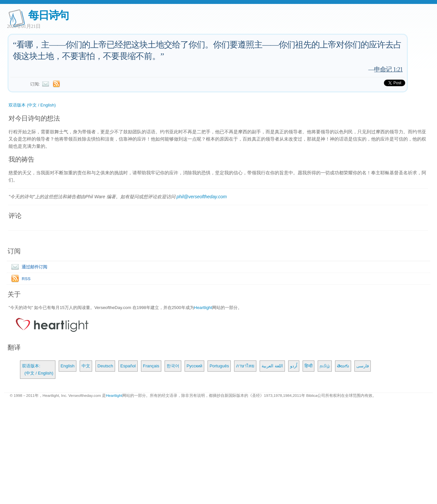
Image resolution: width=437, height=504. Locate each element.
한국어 (173, 366)
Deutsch (105, 366)
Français (151, 366)
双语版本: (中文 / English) (38, 369)
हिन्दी (308, 366)
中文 (86, 366)
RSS (26, 279)
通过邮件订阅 (28, 267)
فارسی (363, 366)
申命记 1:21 (388, 69)
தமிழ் (325, 366)
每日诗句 (48, 15)
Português (219, 366)
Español (128, 366)
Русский (194, 366)
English (68, 366)
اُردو (294, 366)
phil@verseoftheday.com (201, 197)
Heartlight (203, 308)
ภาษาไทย (245, 366)
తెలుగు (343, 366)
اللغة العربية (272, 366)
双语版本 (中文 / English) (32, 105)
